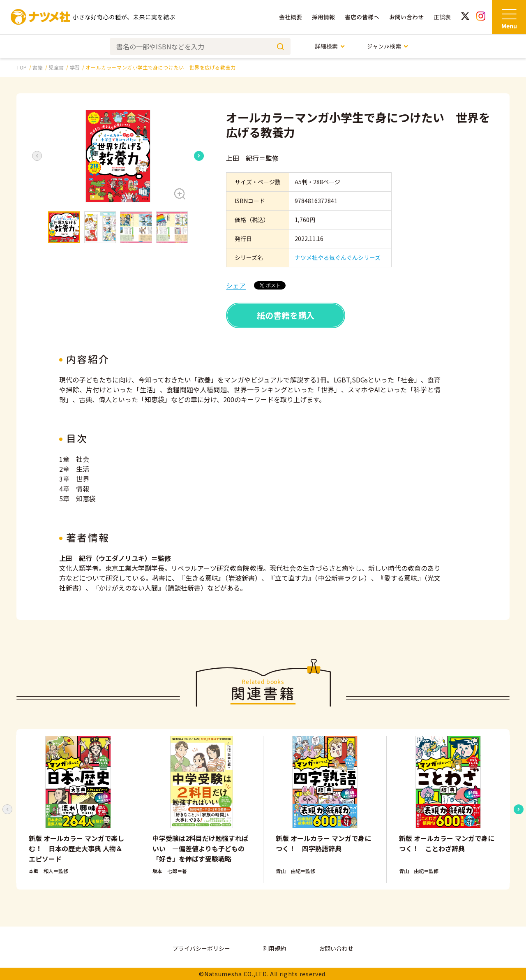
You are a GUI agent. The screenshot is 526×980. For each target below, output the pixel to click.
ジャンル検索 (388, 46)
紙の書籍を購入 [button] (286, 315)
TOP (22, 67)
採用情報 (323, 17)
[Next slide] (199, 156)
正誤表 (442, 17)
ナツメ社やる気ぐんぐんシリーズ (338, 257)
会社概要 (291, 17)
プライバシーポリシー (201, 948)
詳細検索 (330, 46)
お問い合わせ (406, 17)
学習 (75, 67)
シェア (236, 285)
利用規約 (275, 948)
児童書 (56, 67)
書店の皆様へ (362, 17)
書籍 (38, 67)
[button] (118, 156)
